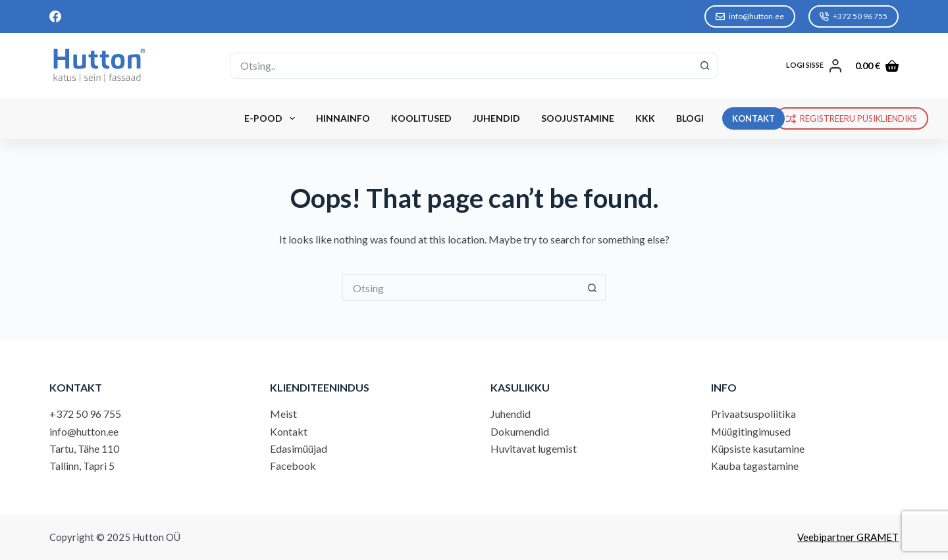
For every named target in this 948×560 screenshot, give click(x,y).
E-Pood (272, 118)
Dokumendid (520, 431)
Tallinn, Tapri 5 (82, 466)
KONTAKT (753, 118)
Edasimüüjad (299, 448)
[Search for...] (461, 66)
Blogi (690, 118)
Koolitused (421, 118)
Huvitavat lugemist (534, 448)
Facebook (293, 466)
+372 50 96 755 (854, 16)
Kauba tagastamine (755, 466)
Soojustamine (578, 118)
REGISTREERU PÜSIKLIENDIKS (852, 118)
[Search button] (705, 66)
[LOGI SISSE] (814, 66)
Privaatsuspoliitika (753, 414)
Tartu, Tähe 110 (84, 448)
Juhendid (496, 118)
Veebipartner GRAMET (848, 537)
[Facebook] (55, 16)
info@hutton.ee (750, 16)
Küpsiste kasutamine (758, 448)
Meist (283, 414)
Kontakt (289, 431)
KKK (645, 118)
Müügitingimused (751, 431)
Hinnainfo (343, 118)
